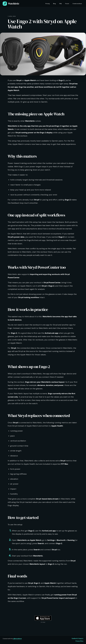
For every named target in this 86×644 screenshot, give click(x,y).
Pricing (48, 4)
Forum (67, 4)
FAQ (60, 4)
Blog (54, 4)
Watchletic (11, 4)
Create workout (77, 4)
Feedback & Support (78, 638)
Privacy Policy (79, 641)
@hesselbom (18, 639)
